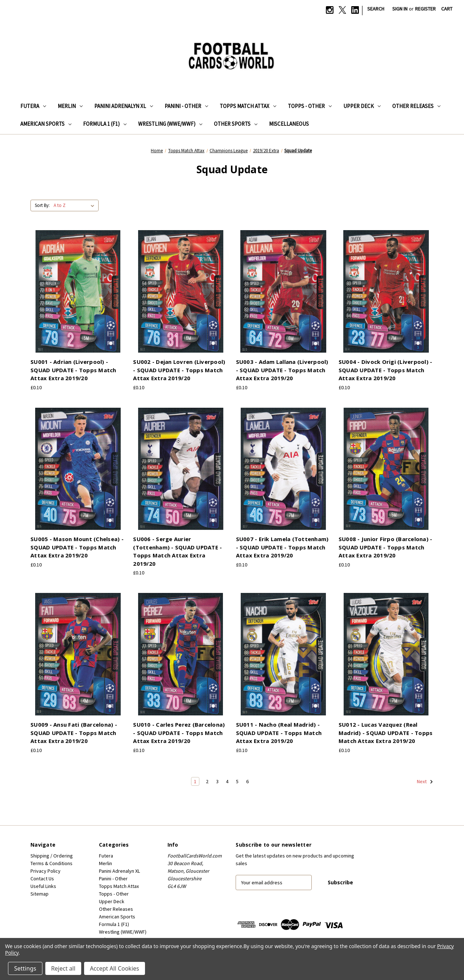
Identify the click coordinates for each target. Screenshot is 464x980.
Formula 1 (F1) (105, 124)
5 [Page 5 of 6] (237, 781)
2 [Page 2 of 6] (207, 781)
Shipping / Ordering (52, 856)
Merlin (70, 106)
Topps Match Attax (248, 106)
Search (376, 9)
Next (425, 782)
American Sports (46, 124)
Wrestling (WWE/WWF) (170, 124)
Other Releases (416, 106)
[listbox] (75, 205)
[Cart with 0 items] (447, 9)
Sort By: (42, 205)
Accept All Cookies (115, 968)
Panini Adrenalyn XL (124, 106)
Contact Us (42, 879)
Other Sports (236, 124)
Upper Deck (362, 106)
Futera (33, 106)
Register (425, 9)
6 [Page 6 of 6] (247, 781)
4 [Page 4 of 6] (227, 781)
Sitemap (40, 894)
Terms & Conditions (51, 863)
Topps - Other (310, 106)
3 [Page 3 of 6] (217, 781)
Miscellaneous (289, 124)
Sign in (400, 9)
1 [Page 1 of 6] (195, 781)
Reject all (63, 968)
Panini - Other (186, 106)
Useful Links (43, 886)
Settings (25, 968)
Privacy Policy (45, 871)
